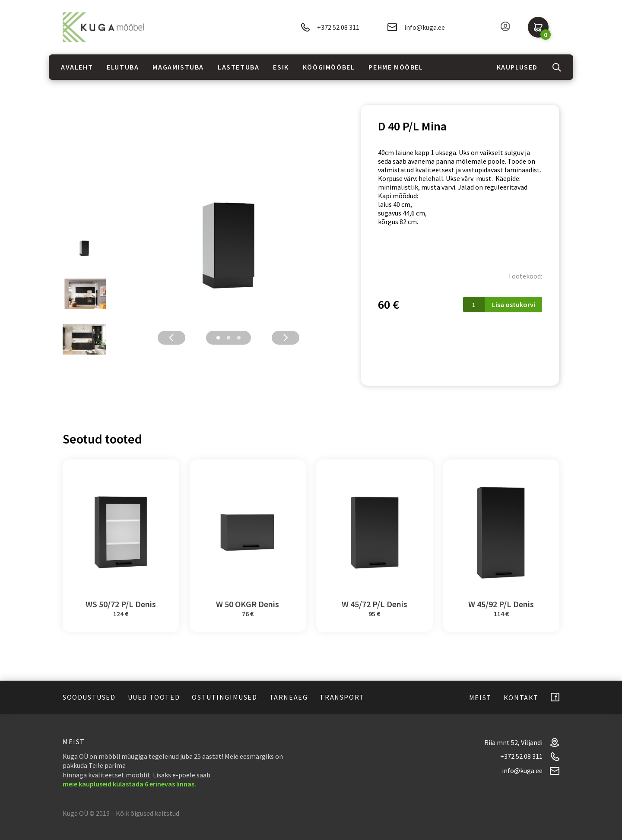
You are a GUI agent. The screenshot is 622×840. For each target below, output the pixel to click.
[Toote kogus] (474, 304)
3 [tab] (239, 338)
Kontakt (521, 697)
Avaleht (77, 67)
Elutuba (123, 67)
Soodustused (89, 697)
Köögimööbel (329, 67)
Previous (171, 338)
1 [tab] (218, 338)
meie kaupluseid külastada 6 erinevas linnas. (129, 784)
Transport (342, 697)
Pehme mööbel (396, 67)
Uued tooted (154, 697)
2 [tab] (228, 338)
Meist (480, 697)
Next (286, 338)
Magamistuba (178, 67)
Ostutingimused (224, 697)
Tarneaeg (289, 697)
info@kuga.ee (416, 27)
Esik (281, 67)
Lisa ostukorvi (514, 304)
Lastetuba (238, 67)
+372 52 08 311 (330, 27)
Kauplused (517, 67)
